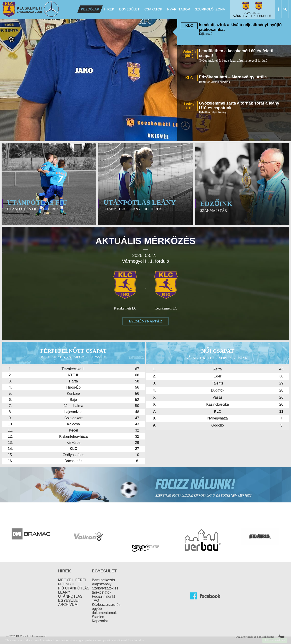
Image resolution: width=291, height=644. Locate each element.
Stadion (98, 617)
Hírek (109, 9)
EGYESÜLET (69, 600)
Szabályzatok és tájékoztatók (105, 590)
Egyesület (129, 9)
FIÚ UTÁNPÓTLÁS (74, 588)
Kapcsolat (100, 621)
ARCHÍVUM (68, 605)
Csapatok (153, 9)
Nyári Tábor (179, 9)
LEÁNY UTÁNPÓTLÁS (70, 594)
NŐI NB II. (66, 584)
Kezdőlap (90, 9)
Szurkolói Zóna (210, 9)
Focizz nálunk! (103, 596)
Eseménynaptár (145, 321)
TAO (95, 600)
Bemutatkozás (103, 580)
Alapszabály (102, 584)
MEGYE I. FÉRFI (72, 580)
